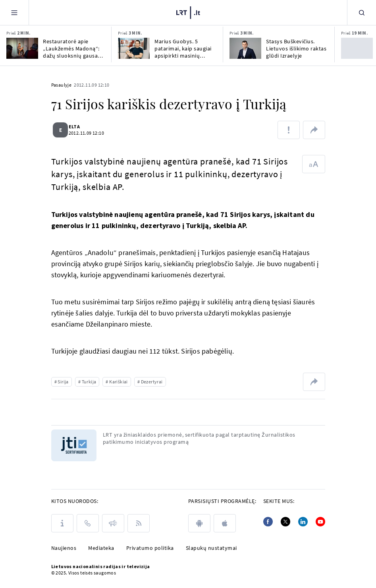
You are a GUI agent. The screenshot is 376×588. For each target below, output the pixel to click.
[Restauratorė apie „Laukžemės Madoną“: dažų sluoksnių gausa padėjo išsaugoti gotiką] (22, 48)
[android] (199, 523)
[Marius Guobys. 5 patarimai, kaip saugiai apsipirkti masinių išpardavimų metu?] (134, 48)
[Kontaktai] (88, 523)
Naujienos (64, 548)
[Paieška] (362, 13)
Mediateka (101, 548)
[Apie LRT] (62, 523)
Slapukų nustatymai (211, 548)
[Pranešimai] (113, 523)
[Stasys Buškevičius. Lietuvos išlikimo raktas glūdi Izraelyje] (245, 48)
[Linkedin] (303, 522)
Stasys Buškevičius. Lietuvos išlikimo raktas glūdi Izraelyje (296, 48)
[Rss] (139, 523)
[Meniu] (14, 13)
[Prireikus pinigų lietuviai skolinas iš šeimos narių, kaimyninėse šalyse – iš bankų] (357, 48)
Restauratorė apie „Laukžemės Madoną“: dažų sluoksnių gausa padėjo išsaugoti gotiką (72, 48)
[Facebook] (268, 522)
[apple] (225, 523)
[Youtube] (320, 522)
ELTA (79, 127)
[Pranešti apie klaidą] (289, 130)
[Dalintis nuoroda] (314, 130)
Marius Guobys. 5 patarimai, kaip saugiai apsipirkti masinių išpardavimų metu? (183, 48)
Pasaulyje (62, 85)
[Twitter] (285, 522)
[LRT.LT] (188, 13)
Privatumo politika (150, 548)
